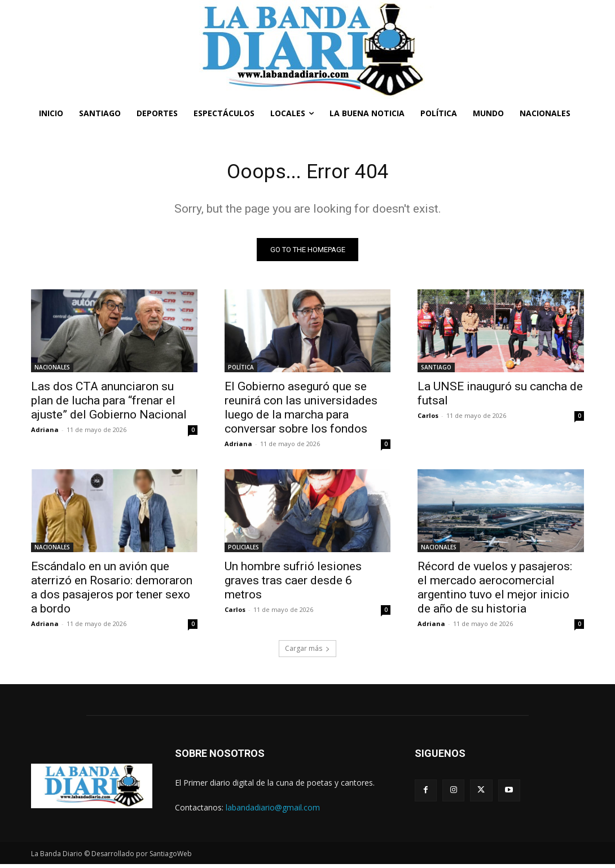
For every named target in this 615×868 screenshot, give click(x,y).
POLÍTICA (241, 371)
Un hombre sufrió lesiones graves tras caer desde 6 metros (293, 584)
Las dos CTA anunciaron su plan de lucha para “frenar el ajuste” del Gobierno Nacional (109, 404)
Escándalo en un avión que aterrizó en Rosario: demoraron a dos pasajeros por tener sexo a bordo (112, 591)
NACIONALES (52, 371)
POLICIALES (243, 551)
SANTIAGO (436, 371)
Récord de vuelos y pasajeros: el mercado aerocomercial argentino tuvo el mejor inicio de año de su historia (495, 591)
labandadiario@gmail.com (273, 811)
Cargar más (307, 652)
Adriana (45, 433)
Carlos (428, 419)
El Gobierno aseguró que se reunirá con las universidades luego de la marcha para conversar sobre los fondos (301, 411)
